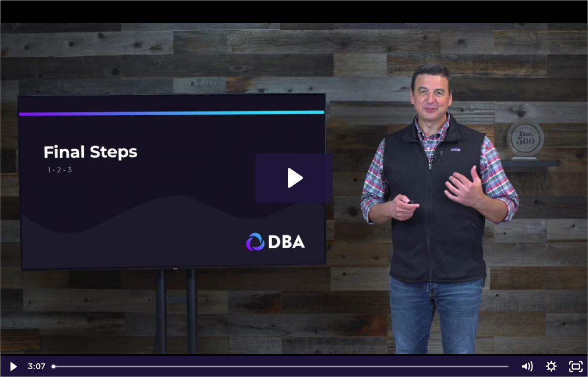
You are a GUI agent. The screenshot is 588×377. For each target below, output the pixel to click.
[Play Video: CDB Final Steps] (294, 178)
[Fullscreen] (576, 367)
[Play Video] (12, 367)
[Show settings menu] (551, 367)
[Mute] (527, 367)
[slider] (281, 367)
